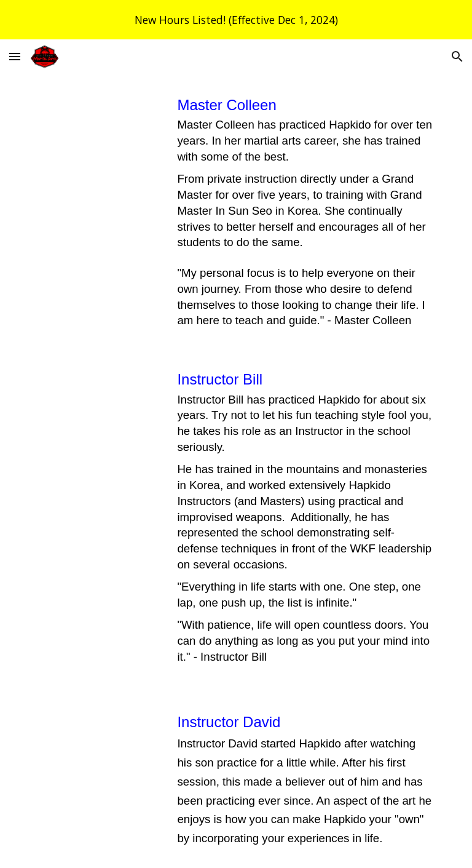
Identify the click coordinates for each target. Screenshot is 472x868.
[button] (15, 56)
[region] (236, 20)
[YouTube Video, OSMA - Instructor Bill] (98, 402)
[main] (305, 211)
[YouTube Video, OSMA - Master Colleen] (98, 132)
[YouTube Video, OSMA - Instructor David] (98, 745)
